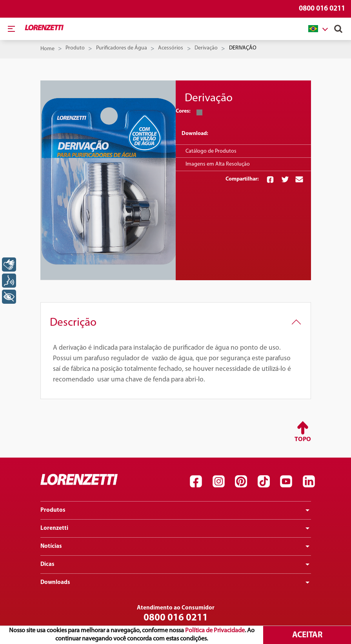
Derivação (206, 48)
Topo (303, 440)
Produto (75, 48)
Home (47, 49)
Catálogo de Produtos (211, 151)
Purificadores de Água (122, 48)
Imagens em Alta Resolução (218, 164)
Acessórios (171, 48)
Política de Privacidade (215, 631)
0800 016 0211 (322, 9)
